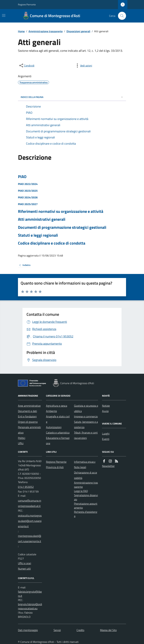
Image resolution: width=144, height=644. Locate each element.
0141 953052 (26, 487)
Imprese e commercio (86, 416)
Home (21, 31)
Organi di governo (28, 422)
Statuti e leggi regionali (38, 235)
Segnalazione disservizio (86, 497)
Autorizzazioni (54, 427)
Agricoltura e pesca (57, 406)
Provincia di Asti (55, 467)
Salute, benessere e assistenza (86, 424)
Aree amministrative (29, 406)
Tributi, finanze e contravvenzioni (86, 435)
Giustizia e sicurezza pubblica (86, 408)
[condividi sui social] (27, 66)
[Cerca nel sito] (121, 16)
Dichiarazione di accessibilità (86, 475)
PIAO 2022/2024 (28, 184)
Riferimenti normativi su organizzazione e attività (61, 211)
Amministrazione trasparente (46, 31)
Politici (22, 438)
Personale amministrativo (29, 430)
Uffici (21, 443)
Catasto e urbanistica (58, 433)
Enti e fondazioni (27, 416)
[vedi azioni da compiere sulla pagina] (83, 66)
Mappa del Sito (108, 630)
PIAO (22, 177)
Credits (80, 630)
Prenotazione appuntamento (86, 506)
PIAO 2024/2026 (28, 197)
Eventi (106, 439)
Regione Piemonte (27, 4)
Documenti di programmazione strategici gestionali (62, 227)
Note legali (80, 467)
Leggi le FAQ (81, 491)
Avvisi (105, 411)
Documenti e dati (27, 411)
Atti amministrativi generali (42, 219)
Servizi (57, 630)
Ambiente (51, 411)
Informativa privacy (85, 462)
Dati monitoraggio (28, 630)
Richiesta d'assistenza (86, 514)
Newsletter (108, 466)
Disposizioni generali (78, 31)
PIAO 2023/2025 (28, 191)
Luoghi (106, 434)
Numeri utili (24, 569)
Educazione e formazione (58, 441)
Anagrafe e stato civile (58, 419)
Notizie (106, 406)
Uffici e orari (25, 563)
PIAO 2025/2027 (28, 204)
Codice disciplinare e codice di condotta (52, 243)
